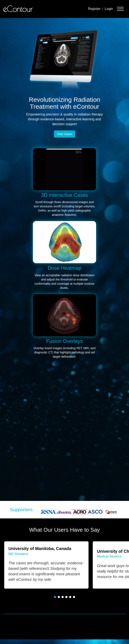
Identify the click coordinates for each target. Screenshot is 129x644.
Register (94, 9)
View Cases (64, 134)
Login (109, 9)
